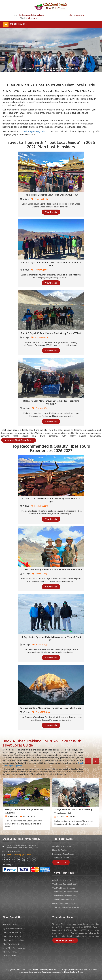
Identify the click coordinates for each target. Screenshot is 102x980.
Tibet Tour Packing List (12, 932)
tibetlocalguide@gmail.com (31, 15)
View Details (51, 212)
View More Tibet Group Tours (19, 440)
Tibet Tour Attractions (12, 936)
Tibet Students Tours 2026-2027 (66, 900)
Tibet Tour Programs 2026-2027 (66, 907)
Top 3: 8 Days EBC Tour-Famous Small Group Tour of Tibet (51, 333)
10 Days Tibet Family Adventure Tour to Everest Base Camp (51, 569)
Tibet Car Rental (9, 956)
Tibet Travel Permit (11, 944)
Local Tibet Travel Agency (14, 948)
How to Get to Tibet (11, 925)
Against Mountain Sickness (14, 929)
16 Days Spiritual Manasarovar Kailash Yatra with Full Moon (51, 708)
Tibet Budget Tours (65, 940)
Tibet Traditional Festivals (13, 940)
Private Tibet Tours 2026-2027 (65, 904)
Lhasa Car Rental (59, 850)
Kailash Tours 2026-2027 (62, 880)
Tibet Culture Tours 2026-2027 (65, 892)
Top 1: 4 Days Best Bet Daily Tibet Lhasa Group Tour (51, 195)
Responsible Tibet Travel (63, 854)
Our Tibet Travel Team (62, 846)
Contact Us (61, 862)
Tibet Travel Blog (10, 952)
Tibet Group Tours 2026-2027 (65, 884)
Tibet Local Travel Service (64, 858)
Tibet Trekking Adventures (64, 888)
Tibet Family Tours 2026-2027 (65, 896)
